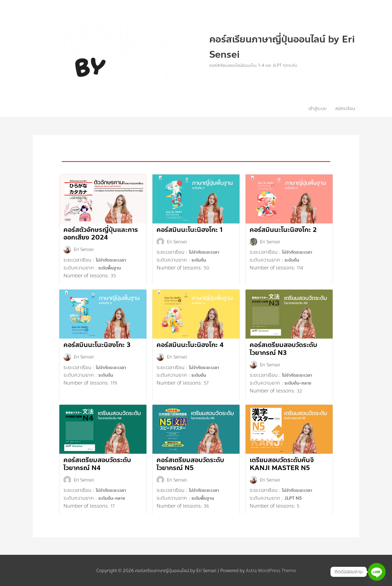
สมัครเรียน (345, 108)
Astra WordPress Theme (271, 570)
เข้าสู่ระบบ (317, 108)
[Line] (377, 572)
